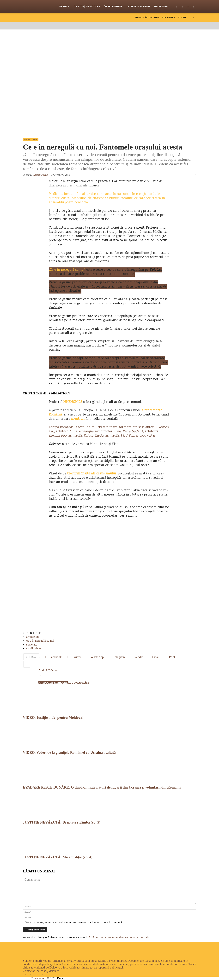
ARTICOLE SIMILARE (53, 683)
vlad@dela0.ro (50, 971)
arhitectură (33, 637)
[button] (194, 17)
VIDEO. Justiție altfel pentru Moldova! (53, 718)
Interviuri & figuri (138, 6)
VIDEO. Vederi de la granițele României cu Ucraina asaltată (69, 752)
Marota (64, 6)
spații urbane (34, 648)
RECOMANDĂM (78, 683)
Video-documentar (31, 139)
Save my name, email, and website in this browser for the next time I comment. (74, 922)
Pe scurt (182, 17)
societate (32, 644)
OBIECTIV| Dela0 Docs (87, 6)
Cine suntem (38, 978)
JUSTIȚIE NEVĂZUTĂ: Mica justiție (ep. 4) (58, 857)
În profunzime (113, 6)
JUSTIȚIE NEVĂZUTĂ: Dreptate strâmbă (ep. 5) (62, 822)
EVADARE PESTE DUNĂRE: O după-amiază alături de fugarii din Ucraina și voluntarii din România (102, 787)
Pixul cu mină (168, 17)
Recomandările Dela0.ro (147, 17)
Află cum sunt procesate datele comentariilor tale (119, 937)
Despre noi (161, 6)
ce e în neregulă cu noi (40, 641)
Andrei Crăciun (41, 175)
